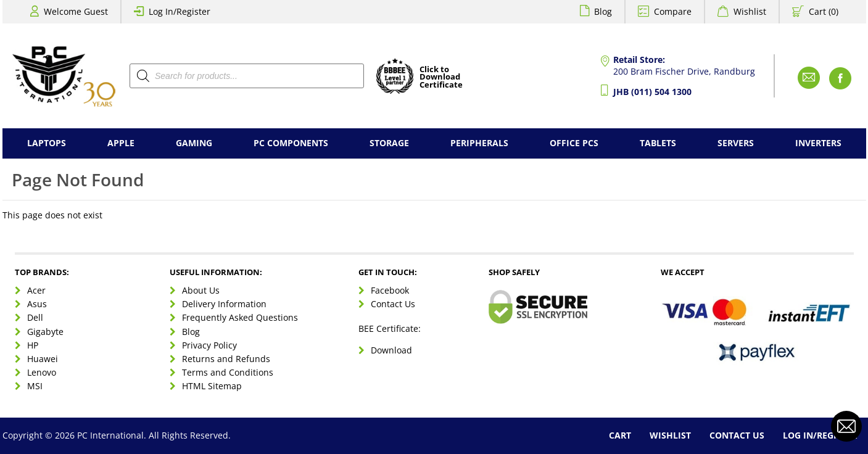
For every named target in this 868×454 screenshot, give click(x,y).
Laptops (47, 143)
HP (33, 345)
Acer (36, 290)
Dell (35, 317)
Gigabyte (45, 332)
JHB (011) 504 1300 (652, 92)
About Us (201, 290)
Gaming (194, 143)
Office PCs (574, 143)
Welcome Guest (76, 11)
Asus (37, 304)
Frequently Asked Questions (240, 317)
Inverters (818, 143)
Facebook (390, 290)
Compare (673, 11)
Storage (389, 143)
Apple (121, 143)
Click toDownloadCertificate (441, 78)
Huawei (43, 359)
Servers (736, 143)
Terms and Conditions (228, 372)
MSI (35, 386)
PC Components (291, 143)
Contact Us (393, 304)
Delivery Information (224, 304)
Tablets (658, 143)
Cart (620, 435)
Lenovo (42, 372)
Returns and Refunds (226, 359)
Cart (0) (824, 11)
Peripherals (479, 143)
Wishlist (750, 11)
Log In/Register (180, 11)
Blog (603, 11)
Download (391, 350)
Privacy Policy (209, 345)
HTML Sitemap (212, 386)
